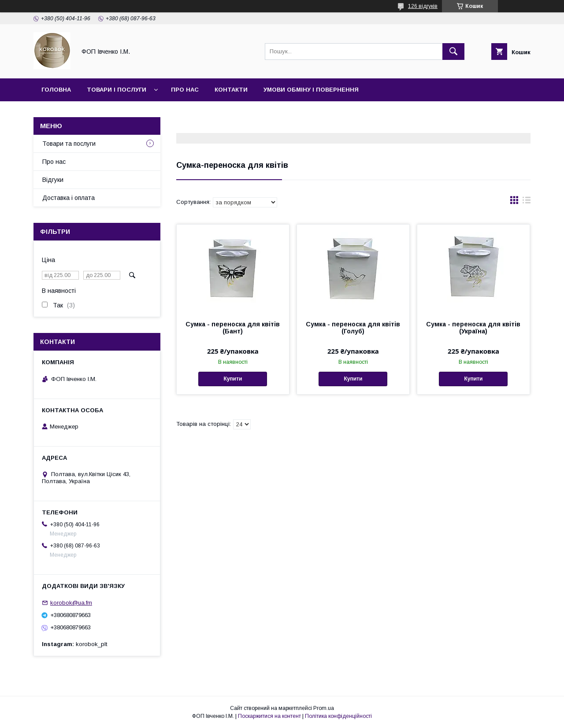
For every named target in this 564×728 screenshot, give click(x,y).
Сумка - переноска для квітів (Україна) (473, 328)
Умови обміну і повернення (311, 90)
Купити (233, 379)
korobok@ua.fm (71, 603)
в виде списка (527, 202)
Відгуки (53, 180)
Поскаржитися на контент (269, 716)
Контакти (231, 90)
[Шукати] (453, 52)
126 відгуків (423, 6)
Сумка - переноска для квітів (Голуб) (353, 328)
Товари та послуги (69, 144)
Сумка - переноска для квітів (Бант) (233, 328)
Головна (56, 90)
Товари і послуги (117, 90)
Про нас (185, 90)
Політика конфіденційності (338, 716)
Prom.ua (324, 708)
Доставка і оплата (69, 198)
